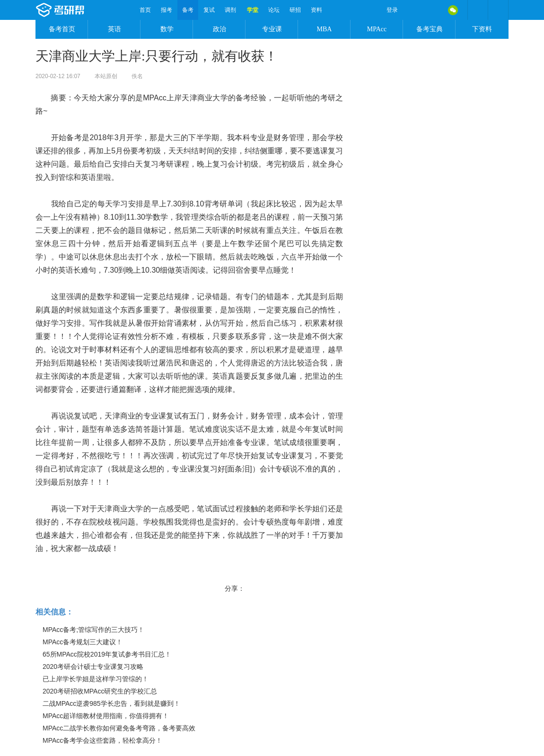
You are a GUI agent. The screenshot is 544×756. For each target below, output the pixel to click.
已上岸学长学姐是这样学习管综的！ (96, 679)
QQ (433, 10)
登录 (392, 10)
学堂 (253, 10)
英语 (114, 29)
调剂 (230, 10)
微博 (413, 10)
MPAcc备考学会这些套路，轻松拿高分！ (102, 740)
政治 (219, 29)
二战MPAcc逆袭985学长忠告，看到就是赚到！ (111, 703)
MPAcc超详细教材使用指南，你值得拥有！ (106, 716)
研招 (295, 10)
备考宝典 (430, 29)
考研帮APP (498, 10)
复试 (209, 10)
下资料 (482, 29)
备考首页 (62, 29)
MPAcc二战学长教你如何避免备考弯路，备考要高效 (119, 728)
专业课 (272, 29)
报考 (167, 10)
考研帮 (85, 10)
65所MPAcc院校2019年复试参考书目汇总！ (107, 654)
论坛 (274, 10)
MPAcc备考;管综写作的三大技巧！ (93, 630)
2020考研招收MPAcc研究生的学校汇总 (100, 691)
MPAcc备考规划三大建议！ (83, 642)
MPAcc (377, 29)
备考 (188, 10)
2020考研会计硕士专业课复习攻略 (93, 667)
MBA (325, 29)
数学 (167, 29)
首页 (145, 10)
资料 (316, 10)
